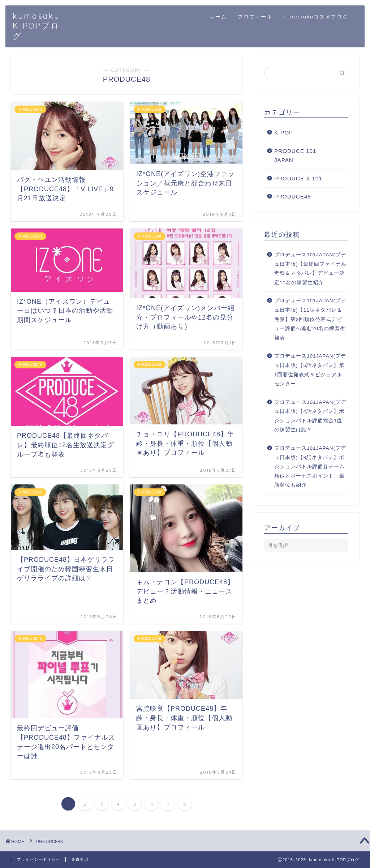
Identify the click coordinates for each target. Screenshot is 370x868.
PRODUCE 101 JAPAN (295, 156)
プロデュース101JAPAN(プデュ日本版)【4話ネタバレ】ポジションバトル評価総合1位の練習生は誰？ (310, 416)
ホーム (218, 17)
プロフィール (255, 17)
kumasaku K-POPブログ (36, 26)
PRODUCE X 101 (298, 178)
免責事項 (80, 859)
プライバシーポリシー (38, 859)
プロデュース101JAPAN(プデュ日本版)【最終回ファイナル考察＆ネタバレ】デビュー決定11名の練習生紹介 (311, 269)
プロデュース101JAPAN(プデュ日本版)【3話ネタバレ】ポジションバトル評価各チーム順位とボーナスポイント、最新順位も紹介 (310, 467)
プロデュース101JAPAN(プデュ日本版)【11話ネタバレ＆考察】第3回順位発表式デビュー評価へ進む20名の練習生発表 (310, 319)
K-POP (284, 132)
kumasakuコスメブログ (316, 17)
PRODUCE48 (293, 196)
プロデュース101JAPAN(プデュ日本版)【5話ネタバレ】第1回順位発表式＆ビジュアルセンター (310, 370)
